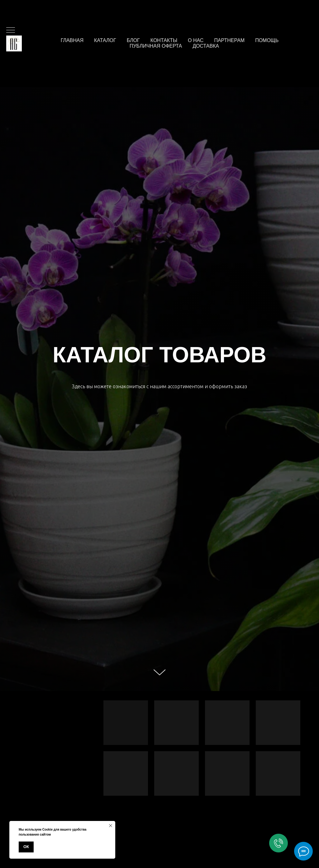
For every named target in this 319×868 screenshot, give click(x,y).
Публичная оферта (156, 46)
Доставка (206, 46)
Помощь (267, 40)
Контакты (164, 40)
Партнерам (229, 40)
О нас (196, 40)
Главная (72, 40)
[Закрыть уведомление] (111, 826)
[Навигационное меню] (11, 31)
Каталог (105, 40)
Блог (133, 40)
